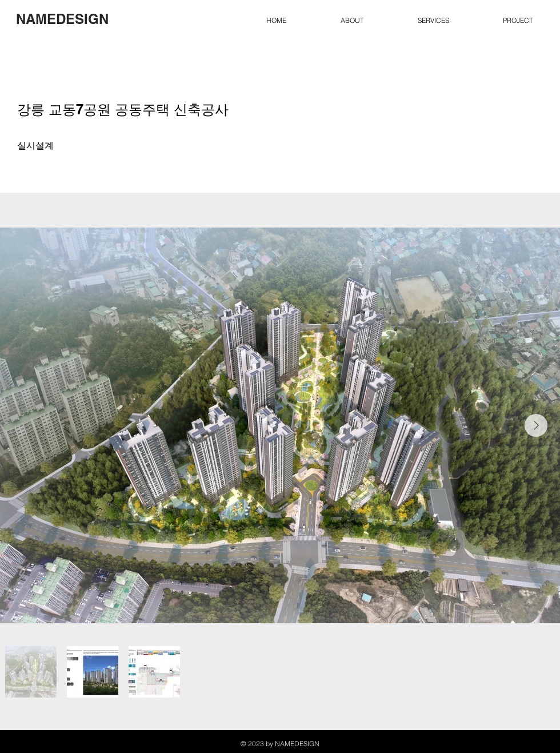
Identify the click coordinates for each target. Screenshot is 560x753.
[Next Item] (536, 425)
